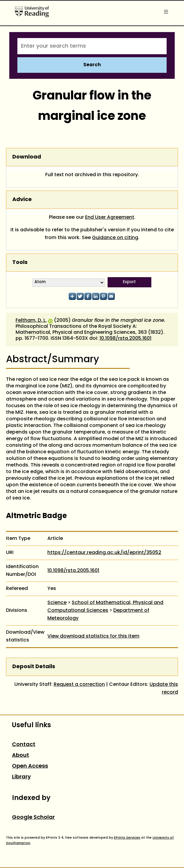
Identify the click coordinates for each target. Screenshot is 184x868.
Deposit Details (34, 667)
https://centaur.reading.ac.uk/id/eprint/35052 (104, 553)
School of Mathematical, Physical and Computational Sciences (105, 607)
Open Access (30, 766)
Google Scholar (33, 818)
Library (21, 777)
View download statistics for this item (93, 636)
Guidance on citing (115, 238)
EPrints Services (127, 838)
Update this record (164, 689)
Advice (22, 200)
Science (57, 603)
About (21, 755)
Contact (24, 745)
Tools (20, 263)
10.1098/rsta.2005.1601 (125, 339)
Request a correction (79, 685)
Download (27, 157)
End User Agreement (110, 218)
